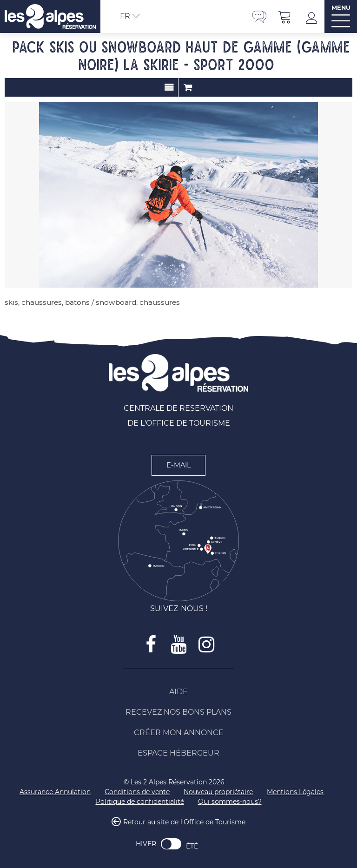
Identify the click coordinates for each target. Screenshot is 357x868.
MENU (341, 8)
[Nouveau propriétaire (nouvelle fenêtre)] (218, 792)
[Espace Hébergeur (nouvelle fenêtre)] (178, 753)
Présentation (169, 87)
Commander (188, 87)
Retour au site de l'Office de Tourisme (184, 822)
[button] (285, 16)
